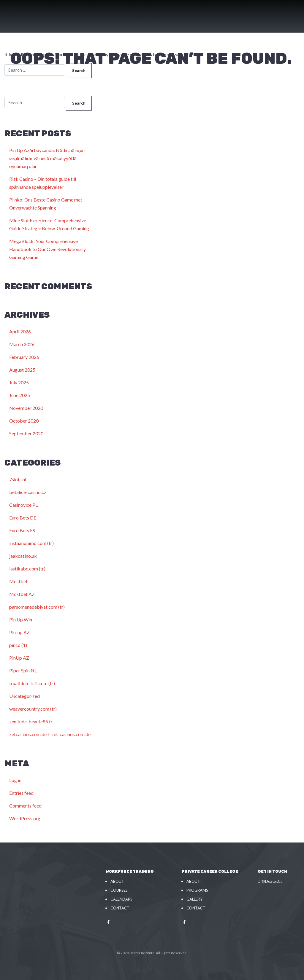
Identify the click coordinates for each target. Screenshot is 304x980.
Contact (120, 908)
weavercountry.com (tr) (33, 709)
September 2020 (26, 433)
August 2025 (22, 370)
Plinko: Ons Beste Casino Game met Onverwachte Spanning (46, 204)
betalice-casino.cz (28, 492)
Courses (119, 890)
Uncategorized (24, 696)
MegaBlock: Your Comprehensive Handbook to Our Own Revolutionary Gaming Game (47, 249)
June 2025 (20, 395)
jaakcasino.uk (23, 556)
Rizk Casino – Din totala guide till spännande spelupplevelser (43, 183)
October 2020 (24, 421)
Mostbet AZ (22, 594)
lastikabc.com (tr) (27, 569)
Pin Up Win (21, 620)
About (117, 881)
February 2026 (24, 357)
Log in (15, 780)
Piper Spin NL (23, 670)
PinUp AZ (19, 658)
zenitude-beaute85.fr (31, 721)
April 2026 (20, 331)
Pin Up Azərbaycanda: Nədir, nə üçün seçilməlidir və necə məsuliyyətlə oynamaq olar (47, 158)
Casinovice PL (23, 505)
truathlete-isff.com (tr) (32, 683)
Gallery (194, 899)
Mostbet (18, 581)
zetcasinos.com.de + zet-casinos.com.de (50, 734)
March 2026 (22, 344)
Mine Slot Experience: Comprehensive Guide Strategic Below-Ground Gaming (49, 224)
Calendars (121, 899)
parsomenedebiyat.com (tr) (37, 607)
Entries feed (21, 793)
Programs (197, 890)
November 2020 (26, 408)
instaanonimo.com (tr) (31, 543)
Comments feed (25, 806)
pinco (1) (18, 645)
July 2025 (19, 382)
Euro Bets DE (23, 518)
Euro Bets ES (22, 530)
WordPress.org (25, 818)
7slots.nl (18, 479)
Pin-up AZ (19, 632)
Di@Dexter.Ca (270, 881)
